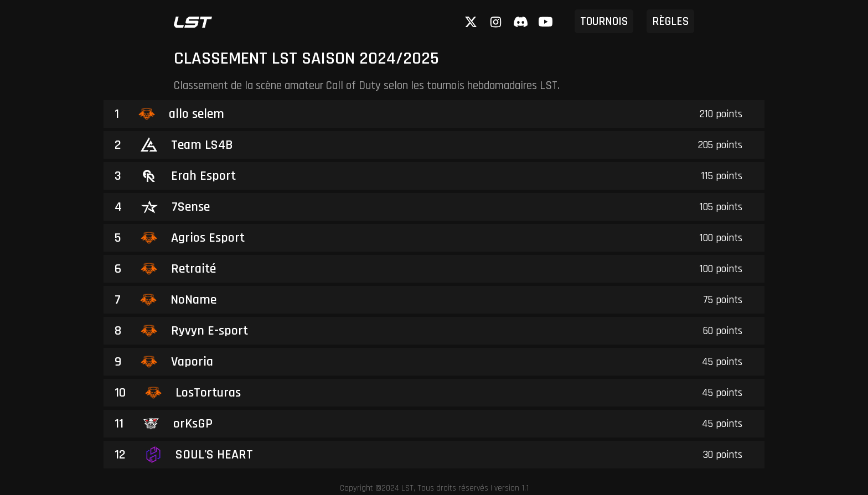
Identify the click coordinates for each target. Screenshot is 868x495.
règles (670, 21)
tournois (604, 21)
